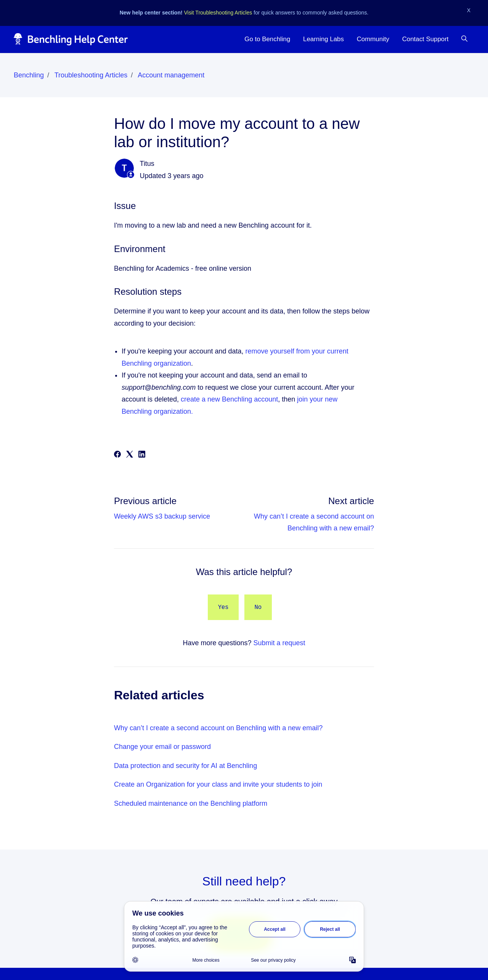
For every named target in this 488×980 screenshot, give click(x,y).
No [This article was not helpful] (258, 607)
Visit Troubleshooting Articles (218, 13)
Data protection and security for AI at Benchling (185, 766)
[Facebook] (117, 455)
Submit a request (279, 643)
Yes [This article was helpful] (223, 607)
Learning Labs (323, 39)
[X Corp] (130, 455)
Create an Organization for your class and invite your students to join (218, 784)
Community (373, 39)
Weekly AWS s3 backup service (162, 516)
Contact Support (425, 39)
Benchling (29, 75)
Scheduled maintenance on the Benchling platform (191, 803)
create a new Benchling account (229, 399)
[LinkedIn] (142, 455)
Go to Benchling (267, 39)
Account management (171, 75)
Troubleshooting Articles (91, 75)
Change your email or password (162, 747)
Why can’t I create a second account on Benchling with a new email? (218, 728)
